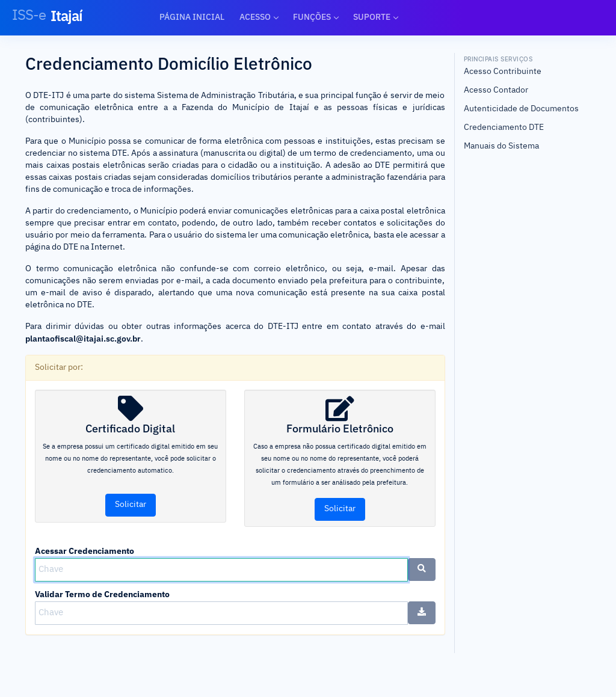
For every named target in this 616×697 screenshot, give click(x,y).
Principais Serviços (498, 59)
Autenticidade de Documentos (521, 109)
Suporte (372, 17)
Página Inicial (192, 17)
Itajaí (47, 16)
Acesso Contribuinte (503, 72)
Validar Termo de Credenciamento (102, 594)
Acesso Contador (496, 90)
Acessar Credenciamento (85, 551)
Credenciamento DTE (504, 127)
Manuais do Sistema (501, 146)
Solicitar (131, 505)
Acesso (255, 17)
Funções (312, 17)
